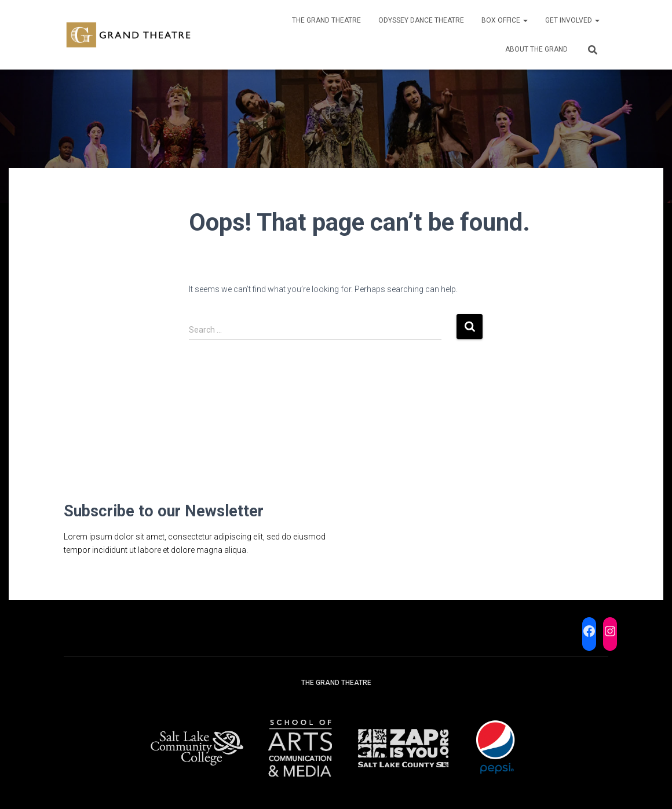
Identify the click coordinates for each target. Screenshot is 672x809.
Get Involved (572, 20)
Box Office (505, 20)
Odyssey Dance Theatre (421, 20)
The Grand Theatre (326, 20)
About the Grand (536, 49)
